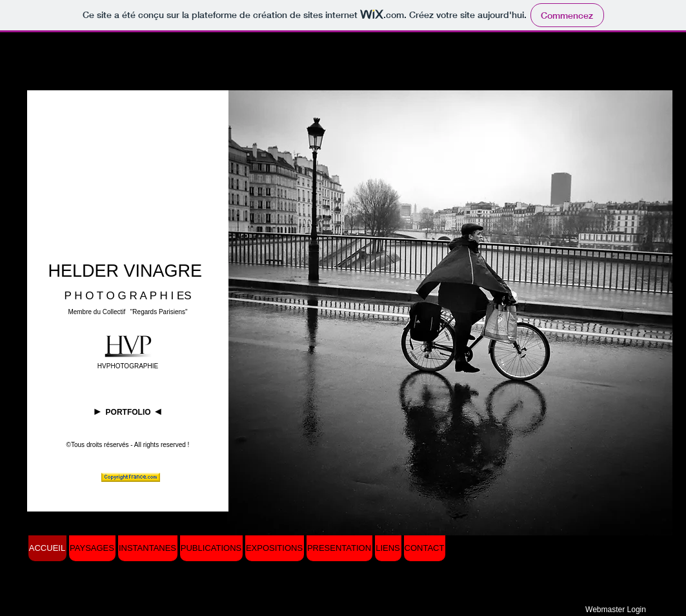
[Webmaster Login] (616, 610)
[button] (450, 313)
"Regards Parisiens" (159, 312)
